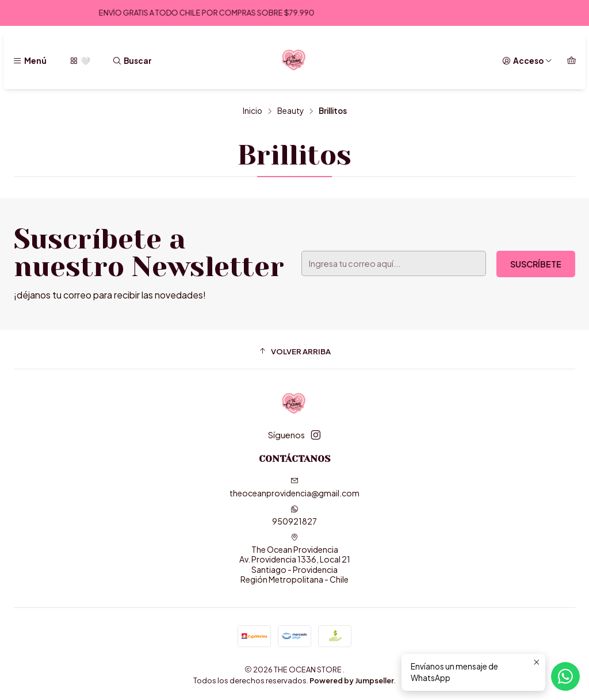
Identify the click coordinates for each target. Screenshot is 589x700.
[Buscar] (132, 61)
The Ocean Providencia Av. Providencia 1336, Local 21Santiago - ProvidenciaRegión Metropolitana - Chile (295, 559)
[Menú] (30, 61)
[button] (294, 351)
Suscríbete (536, 264)
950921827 (294, 516)
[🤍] (79, 61)
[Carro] (571, 61)
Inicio (253, 111)
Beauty (290, 111)
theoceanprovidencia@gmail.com (294, 487)
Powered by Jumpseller (352, 680)
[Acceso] (527, 61)
